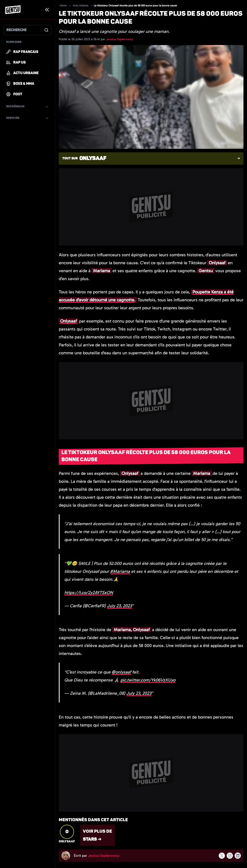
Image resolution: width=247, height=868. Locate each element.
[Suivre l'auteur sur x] (222, 856)
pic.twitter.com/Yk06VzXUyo (148, 680)
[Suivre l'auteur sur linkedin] (238, 856)
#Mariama (120, 571)
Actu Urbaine (81, 6)
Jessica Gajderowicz (120, 39)
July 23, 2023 (119, 606)
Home (63, 6)
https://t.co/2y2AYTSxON (89, 593)
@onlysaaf (121, 672)
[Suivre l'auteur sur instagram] (230, 856)
